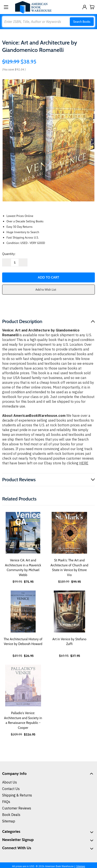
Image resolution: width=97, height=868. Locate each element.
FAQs (6, 802)
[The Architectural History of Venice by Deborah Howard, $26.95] (23, 612)
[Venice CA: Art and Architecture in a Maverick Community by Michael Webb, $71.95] (23, 533)
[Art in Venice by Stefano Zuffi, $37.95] (70, 612)
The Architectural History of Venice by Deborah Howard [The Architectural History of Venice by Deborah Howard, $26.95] (23, 642)
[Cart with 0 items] (92, 7)
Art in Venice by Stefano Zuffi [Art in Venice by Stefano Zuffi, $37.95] (69, 642)
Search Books (82, 22)
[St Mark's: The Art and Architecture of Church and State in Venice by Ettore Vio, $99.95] (70, 533)
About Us (10, 782)
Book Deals (11, 815)
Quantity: (9, 254)
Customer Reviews (17, 808)
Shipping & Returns (17, 795)
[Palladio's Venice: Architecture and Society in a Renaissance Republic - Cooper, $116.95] (23, 686)
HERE (84, 463)
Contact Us (11, 789)
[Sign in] (85, 7)
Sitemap (9, 821)
